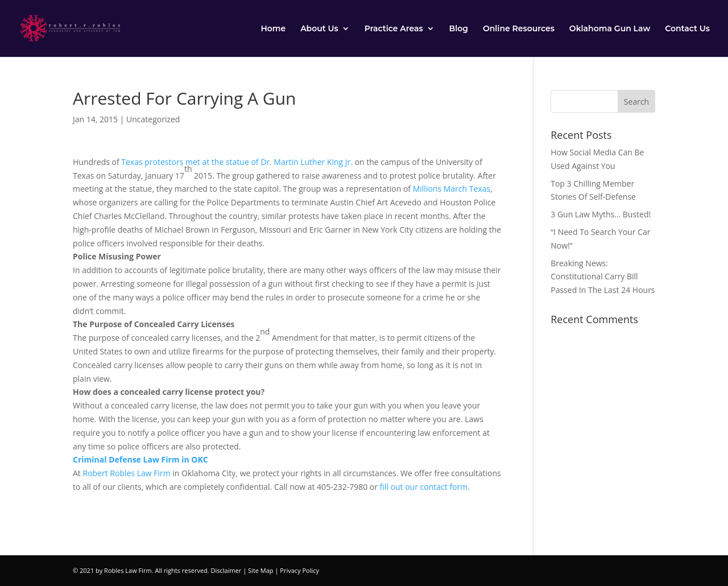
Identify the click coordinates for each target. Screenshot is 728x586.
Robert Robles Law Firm (126, 473)
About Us (319, 29)
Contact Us (687, 29)
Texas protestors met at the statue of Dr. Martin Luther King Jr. (237, 162)
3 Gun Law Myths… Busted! (601, 214)
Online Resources (519, 29)
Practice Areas (394, 29)
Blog (459, 29)
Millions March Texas (452, 189)
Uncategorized (153, 119)
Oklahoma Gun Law (610, 29)
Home (273, 29)
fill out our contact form (424, 487)
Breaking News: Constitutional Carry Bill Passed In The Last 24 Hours (603, 277)
